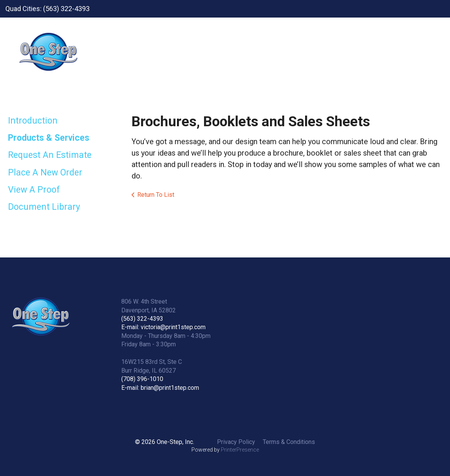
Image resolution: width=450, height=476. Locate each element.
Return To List (156, 195)
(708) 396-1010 (142, 379)
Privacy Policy (236, 442)
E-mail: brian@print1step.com (160, 388)
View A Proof (34, 190)
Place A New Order (45, 173)
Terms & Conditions (289, 442)
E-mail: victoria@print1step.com (163, 327)
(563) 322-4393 (142, 319)
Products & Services (49, 138)
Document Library (44, 207)
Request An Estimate (50, 155)
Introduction (33, 121)
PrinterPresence (240, 450)
